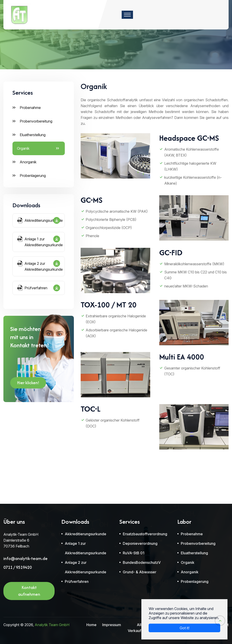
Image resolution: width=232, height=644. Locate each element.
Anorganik (28, 162)
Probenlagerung (33, 176)
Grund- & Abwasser (140, 572)
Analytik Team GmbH (52, 625)
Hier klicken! (28, 384)
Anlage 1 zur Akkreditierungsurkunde (40, 241)
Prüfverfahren (39, 288)
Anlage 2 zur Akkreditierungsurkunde (40, 266)
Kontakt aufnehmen (29, 592)
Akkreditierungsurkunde (40, 220)
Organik (23, 148)
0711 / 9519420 (18, 567)
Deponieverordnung (140, 543)
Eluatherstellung (33, 135)
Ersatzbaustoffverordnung (145, 534)
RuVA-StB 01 (134, 553)
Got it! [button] (185, 628)
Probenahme (30, 108)
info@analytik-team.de (25, 559)
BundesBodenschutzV (142, 562)
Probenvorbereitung (36, 121)
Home (91, 625)
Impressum (112, 625)
